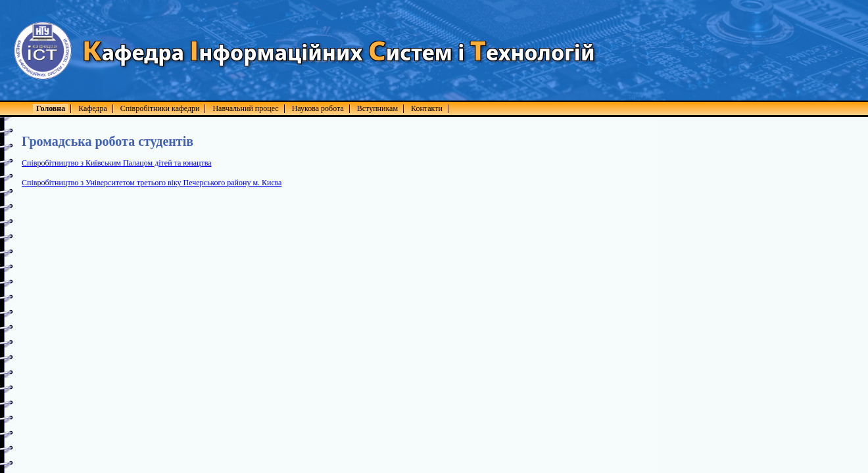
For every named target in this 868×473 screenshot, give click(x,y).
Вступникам (377, 108)
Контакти (427, 108)
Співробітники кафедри (160, 108)
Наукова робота (318, 108)
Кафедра (93, 108)
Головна (51, 108)
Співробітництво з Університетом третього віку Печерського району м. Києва (152, 183)
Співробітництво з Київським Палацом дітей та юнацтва (117, 163)
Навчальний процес (245, 108)
